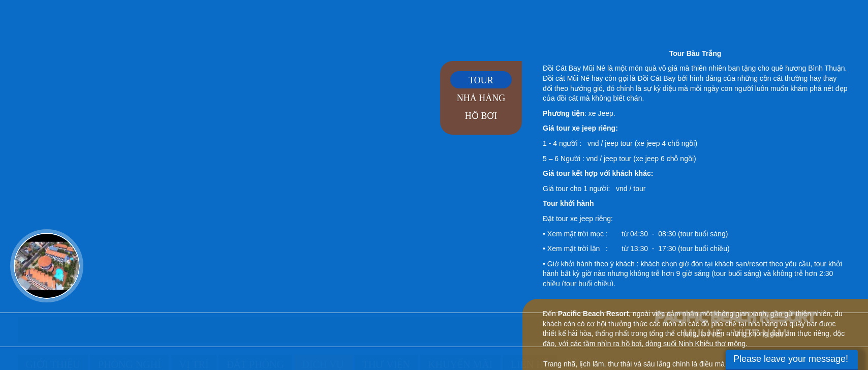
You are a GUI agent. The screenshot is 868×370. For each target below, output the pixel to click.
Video (47, 266)
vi (788, 19)
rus (840, 19)
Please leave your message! (791, 359)
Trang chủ (29, 333)
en (814, 19)
